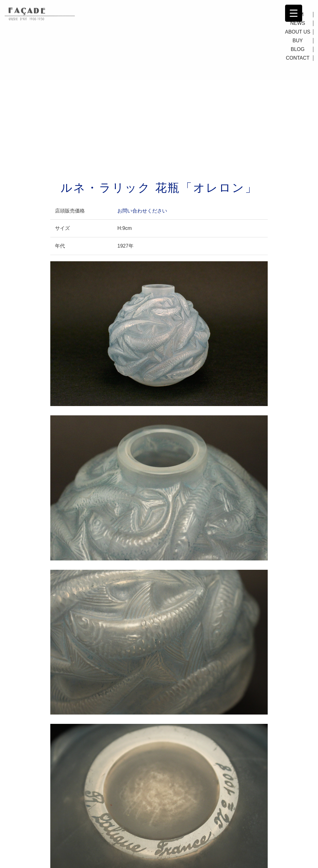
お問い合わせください (142, 211)
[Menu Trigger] (294, 13)
